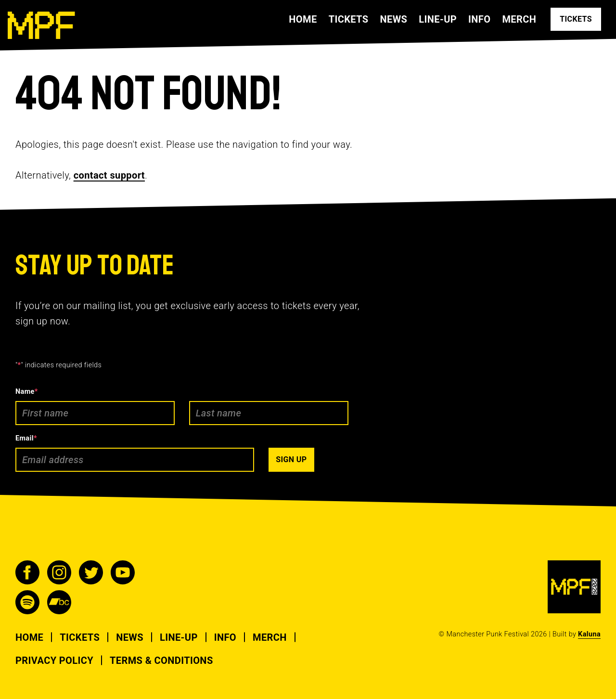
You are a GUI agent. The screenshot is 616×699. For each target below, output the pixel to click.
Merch (519, 19)
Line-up (438, 19)
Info (479, 19)
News (393, 19)
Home (303, 19)
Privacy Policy (54, 660)
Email (26, 438)
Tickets (349, 19)
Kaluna (589, 634)
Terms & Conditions (161, 660)
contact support (109, 175)
